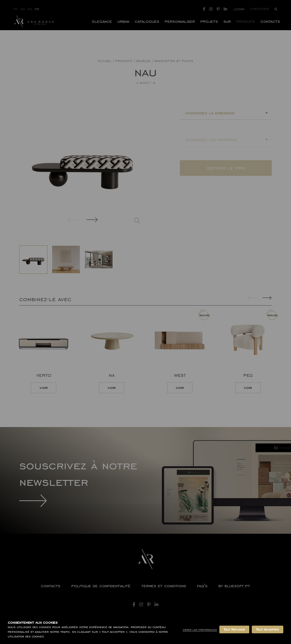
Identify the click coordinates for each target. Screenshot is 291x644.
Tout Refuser (234, 629)
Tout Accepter (268, 629)
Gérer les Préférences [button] (200, 630)
